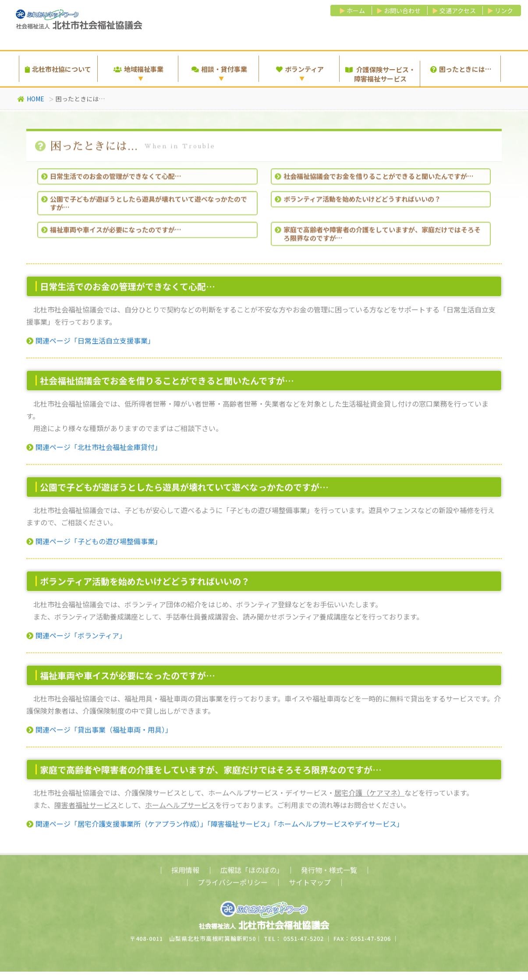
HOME (31, 100)
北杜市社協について (58, 69)
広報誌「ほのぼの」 (250, 874)
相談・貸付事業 (219, 69)
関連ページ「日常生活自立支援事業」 (90, 343)
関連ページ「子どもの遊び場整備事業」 (94, 544)
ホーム (356, 11)
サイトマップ (310, 886)
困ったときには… (461, 69)
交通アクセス (458, 11)
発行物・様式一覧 (329, 874)
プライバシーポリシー (233, 886)
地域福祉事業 (138, 69)
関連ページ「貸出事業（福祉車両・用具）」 (99, 732)
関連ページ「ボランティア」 (76, 638)
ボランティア (300, 69)
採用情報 (185, 874)
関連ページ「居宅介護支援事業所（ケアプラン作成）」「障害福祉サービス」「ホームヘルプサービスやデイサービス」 (215, 827)
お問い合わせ (402, 11)
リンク (504, 11)
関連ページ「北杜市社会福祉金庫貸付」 (94, 450)
